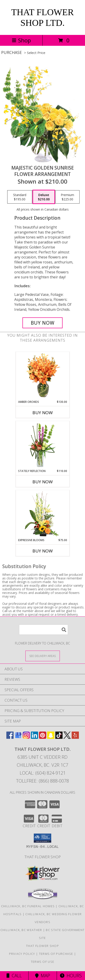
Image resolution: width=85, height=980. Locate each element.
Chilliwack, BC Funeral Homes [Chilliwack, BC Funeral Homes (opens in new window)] (28, 906)
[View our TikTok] (59, 737)
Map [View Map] (43, 976)
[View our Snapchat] (51, 737)
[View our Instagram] (26, 737)
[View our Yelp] (75, 737)
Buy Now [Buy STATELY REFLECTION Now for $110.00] (43, 482)
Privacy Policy (22, 954)
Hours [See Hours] (71, 976)
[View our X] (67, 737)
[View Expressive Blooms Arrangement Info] (42, 514)
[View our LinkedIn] (34, 737)
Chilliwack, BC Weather (21, 930)
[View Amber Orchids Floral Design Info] (42, 376)
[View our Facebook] (10, 737)
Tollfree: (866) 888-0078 (42, 781)
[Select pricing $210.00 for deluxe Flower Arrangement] (44, 197)
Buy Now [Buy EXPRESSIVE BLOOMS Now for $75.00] (43, 551)
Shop (21, 40)
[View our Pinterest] (43, 737)
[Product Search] (44, 630)
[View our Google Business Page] (18, 737)
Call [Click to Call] (14, 976)
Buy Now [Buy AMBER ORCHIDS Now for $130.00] (43, 413)
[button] (42, 838)
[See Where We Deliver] (43, 656)
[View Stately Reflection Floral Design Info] (42, 445)
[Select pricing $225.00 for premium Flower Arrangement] (67, 197)
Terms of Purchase (56, 954)
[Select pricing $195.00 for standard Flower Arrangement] (20, 197)
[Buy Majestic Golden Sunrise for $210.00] (43, 323)
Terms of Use (43, 962)
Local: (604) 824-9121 (43, 773)
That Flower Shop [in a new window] (43, 857)
